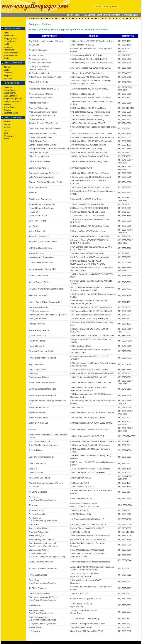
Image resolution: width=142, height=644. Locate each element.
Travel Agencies (11, 53)
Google (7, 125)
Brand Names (103, 15)
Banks (6, 70)
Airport (7, 67)
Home (71, 15)
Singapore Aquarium (13, 99)
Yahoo (6, 139)
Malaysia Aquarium (12, 102)
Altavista (8, 122)
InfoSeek (8, 127)
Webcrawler (9, 136)
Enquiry (135, 15)
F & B (6, 58)
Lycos (6, 130)
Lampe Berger (10, 41)
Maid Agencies (10, 96)
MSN (6, 133)
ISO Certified (90, 15)
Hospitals (8, 76)
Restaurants (9, 36)
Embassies (9, 73)
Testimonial (115, 15)
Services (79, 15)
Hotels (7, 33)
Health (7, 44)
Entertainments (10, 56)
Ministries (8, 78)
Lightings (8, 47)
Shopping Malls (11, 39)
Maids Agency (10, 93)
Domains (126, 15)
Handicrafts (9, 50)
